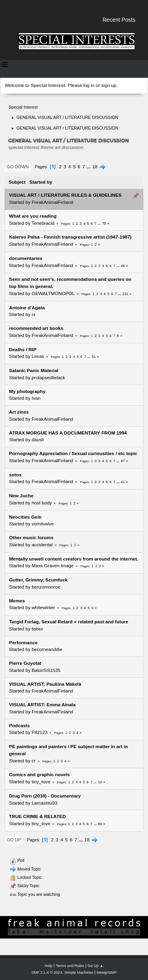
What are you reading (33, 216)
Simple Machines (79, 972)
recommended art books (36, 328)
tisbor (37, 629)
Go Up (14, 840)
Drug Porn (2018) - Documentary (45, 796)
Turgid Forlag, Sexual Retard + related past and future (69, 622)
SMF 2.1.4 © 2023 (47, 972)
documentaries (26, 258)
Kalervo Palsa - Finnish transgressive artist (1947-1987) (70, 237)
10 (100, 782)
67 (123, 461)
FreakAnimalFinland (52, 202)
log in (89, 85)
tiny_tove (41, 782)
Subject (17, 182)
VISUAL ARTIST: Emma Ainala (42, 705)
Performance (23, 643)
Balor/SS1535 (46, 670)
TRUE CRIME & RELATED (37, 816)
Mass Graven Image (53, 566)
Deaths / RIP (23, 350)
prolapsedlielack (48, 378)
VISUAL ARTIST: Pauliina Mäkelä (45, 684)
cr (34, 314)
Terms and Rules (70, 966)
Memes (17, 601)
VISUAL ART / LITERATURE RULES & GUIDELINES (65, 195)
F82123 (39, 732)
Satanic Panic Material (34, 371)
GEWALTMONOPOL (53, 293)
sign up (109, 85)
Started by (41, 182)
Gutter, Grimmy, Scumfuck (38, 580)
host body (42, 503)
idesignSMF (107, 972)
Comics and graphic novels (39, 775)
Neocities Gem (25, 517)
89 (100, 824)
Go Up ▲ (96, 966)
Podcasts (20, 726)
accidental (42, 545)
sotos (15, 475)
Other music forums (31, 538)
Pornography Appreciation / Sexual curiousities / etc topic (73, 453)
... (89, 167)
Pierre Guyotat (25, 663)
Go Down (18, 167)
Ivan (36, 398)
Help (49, 966)
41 (123, 482)
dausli (38, 440)
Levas (38, 356)
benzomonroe (46, 587)
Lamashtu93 (44, 803)
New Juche (21, 496)
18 (95, 167)
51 (94, 357)
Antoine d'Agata (27, 308)
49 (123, 266)
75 (104, 224)
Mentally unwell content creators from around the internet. (74, 559)
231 (125, 294)
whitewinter (43, 608)
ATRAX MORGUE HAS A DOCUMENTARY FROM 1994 (68, 433)
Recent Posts (119, 20)
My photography (27, 391)
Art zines (19, 412)
